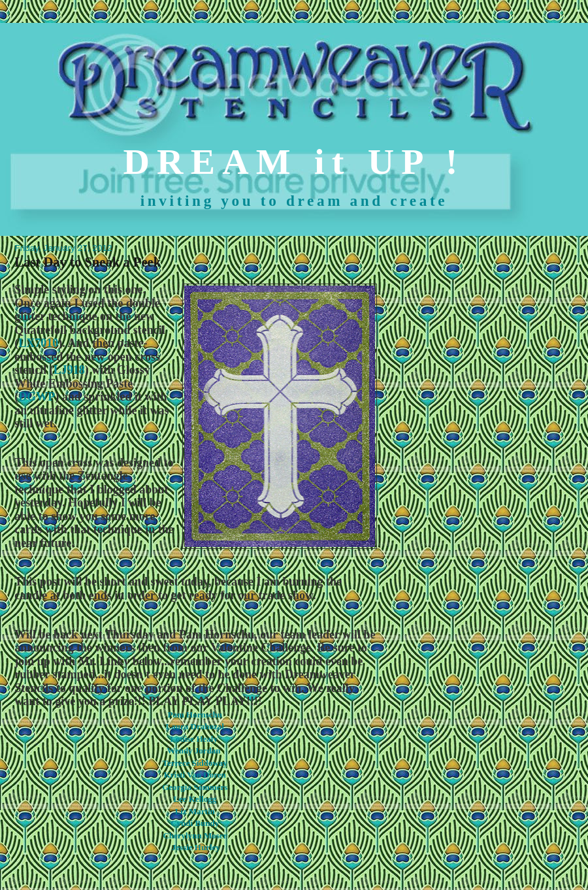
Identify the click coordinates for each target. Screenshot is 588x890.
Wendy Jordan (194, 750)
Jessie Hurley (196, 847)
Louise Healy (194, 739)
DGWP (37, 397)
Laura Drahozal (195, 726)
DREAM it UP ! (294, 161)
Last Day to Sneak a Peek (88, 262)
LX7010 (38, 343)
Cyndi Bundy (195, 823)
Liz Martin (195, 811)
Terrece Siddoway (195, 763)
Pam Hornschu (195, 715)
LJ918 (69, 370)
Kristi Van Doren (195, 775)
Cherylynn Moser (195, 835)
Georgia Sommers (195, 787)
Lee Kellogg (195, 799)
